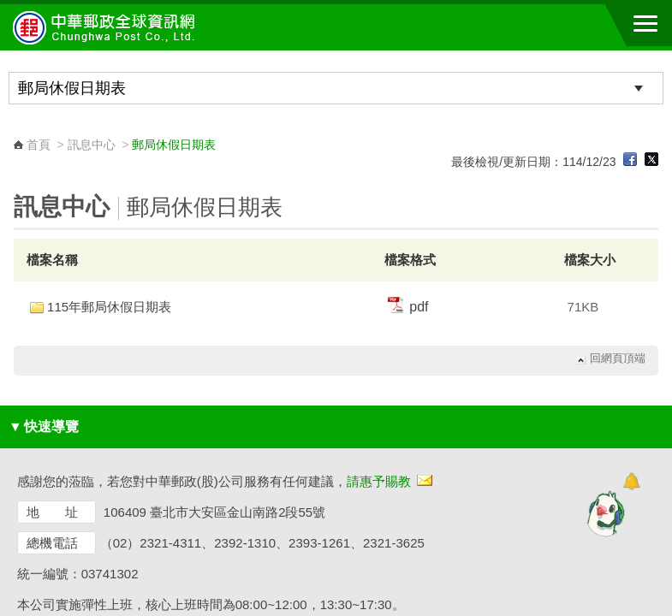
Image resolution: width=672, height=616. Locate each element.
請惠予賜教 (379, 481)
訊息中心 (92, 145)
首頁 (39, 145)
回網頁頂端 (618, 359)
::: (19, 129)
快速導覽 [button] (44, 426)
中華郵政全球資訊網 (107, 27)
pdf (408, 307)
